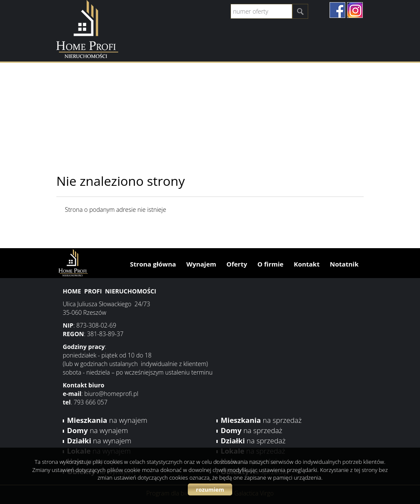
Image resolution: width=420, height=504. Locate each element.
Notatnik (344, 264)
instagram (355, 10)
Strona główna (153, 264)
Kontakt (307, 264)
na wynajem (107, 420)
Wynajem (201, 264)
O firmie (270, 264)
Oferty (237, 264)
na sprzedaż (261, 420)
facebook (337, 10)
